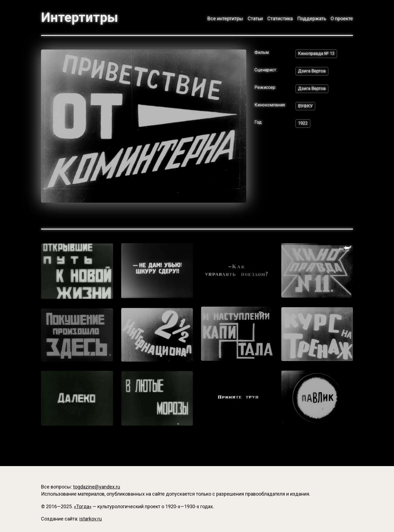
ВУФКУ (305, 106)
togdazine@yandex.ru (97, 487)
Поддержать (312, 18)
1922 (303, 123)
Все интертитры (225, 18)
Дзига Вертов (312, 71)
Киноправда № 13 (316, 53)
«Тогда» (83, 506)
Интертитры (79, 18)
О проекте (342, 18)
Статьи (255, 18)
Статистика (280, 18)
